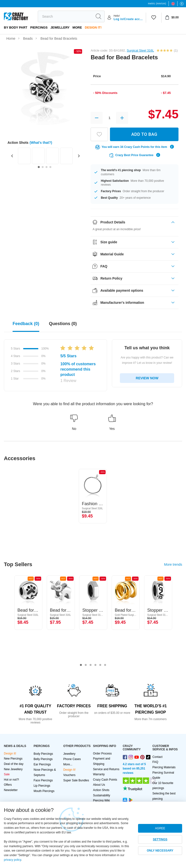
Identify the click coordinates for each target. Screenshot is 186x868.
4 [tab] (95, 665)
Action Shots (101, 790)
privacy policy (12, 860)
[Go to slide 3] (46, 167)
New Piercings (13, 759)
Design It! (93, 27)
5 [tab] (100, 665)
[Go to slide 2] (43, 167)
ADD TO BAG (144, 134)
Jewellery (60, 27)
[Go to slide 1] (39, 167)
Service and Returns (106, 769)
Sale (7, 774)
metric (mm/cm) (157, 4)
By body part (16, 27)
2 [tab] (86, 665)
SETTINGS (160, 839)
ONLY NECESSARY (160, 851)
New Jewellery (13, 769)
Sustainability (102, 795)
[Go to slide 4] (50, 167)
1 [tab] (81, 665)
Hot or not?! (12, 780)
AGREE (160, 828)
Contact (157, 757)
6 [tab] (105, 665)
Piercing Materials (164, 767)
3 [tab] (91, 665)
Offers (8, 785)
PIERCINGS (39, 27)
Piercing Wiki (101, 800)
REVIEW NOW (147, 378)
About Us (99, 785)
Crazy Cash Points (105, 780)
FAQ (155, 762)
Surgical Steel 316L (140, 50)
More (77, 27)
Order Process (102, 754)
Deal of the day (14, 764)
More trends (173, 564)
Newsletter (11, 790)
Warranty (99, 774)
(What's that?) (41, 143)
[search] (65, 16)
